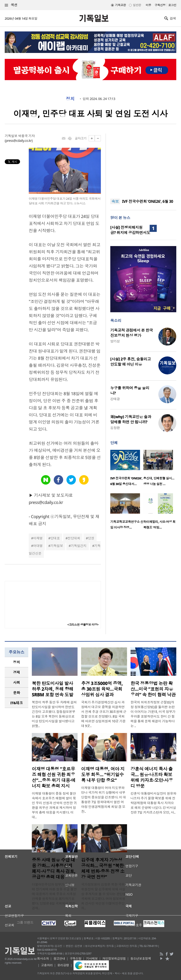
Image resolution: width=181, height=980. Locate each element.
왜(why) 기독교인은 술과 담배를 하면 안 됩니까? (131, 419)
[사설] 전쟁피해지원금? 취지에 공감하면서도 (130, 230)
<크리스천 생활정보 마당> (83, 625)
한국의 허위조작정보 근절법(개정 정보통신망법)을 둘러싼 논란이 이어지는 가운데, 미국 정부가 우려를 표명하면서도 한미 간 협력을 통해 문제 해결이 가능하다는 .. (153, 714)
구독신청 (160, 5)
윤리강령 (63, 965)
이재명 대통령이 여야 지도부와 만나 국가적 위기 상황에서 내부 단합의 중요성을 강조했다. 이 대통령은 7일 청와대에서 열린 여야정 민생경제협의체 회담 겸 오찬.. (103, 800)
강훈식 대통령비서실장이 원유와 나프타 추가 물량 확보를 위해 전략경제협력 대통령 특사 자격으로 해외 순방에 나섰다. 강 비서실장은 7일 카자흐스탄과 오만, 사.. (153, 803)
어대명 (38, 546)
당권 (91, 538)
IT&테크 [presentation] (17, 703)
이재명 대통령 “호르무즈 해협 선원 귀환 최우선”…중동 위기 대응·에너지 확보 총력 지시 (54, 777)
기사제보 (92, 958)
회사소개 (43, 958)
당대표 (55, 538)
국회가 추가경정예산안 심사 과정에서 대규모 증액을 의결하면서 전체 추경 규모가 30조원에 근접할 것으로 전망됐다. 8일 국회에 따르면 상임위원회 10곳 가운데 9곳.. (104, 714)
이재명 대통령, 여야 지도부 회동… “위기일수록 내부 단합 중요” (103, 775)
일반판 (137, 5)
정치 (70, 99)
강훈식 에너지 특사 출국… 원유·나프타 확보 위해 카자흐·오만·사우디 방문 (152, 777)
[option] (127, 469)
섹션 (11, 5)
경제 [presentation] (17, 672)
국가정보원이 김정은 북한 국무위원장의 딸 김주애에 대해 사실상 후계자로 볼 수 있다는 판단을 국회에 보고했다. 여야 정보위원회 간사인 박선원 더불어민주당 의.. (103, 896)
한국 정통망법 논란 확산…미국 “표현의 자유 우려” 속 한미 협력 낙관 (153, 689)
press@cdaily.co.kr (19, 141)
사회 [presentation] (17, 682)
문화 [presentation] (17, 693)
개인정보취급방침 (114, 958)
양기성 (115, 341)
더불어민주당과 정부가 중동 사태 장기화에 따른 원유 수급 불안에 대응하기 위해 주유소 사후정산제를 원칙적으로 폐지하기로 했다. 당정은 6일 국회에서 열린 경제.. (54, 896)
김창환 (115, 428)
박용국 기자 (26, 136)
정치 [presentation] (17, 662)
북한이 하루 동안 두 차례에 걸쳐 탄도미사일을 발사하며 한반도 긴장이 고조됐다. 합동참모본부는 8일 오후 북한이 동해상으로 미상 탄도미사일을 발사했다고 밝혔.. (54, 714)
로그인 (172, 5)
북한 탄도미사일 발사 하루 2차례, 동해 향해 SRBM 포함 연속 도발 (53, 689)
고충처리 (47, 965)
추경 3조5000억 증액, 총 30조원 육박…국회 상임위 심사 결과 (102, 689)
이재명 (38, 538)
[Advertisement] (143, 163)
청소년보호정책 (141, 958)
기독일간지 (79, 546)
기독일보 (57, 546)
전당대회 (74, 538)
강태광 (115, 399)
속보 (115, 201)
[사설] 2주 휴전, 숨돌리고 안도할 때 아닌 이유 (131, 362)
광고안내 (59, 958)
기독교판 (120, 5)
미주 (148, 5)
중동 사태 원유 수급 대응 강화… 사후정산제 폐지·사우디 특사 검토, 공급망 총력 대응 (54, 868)
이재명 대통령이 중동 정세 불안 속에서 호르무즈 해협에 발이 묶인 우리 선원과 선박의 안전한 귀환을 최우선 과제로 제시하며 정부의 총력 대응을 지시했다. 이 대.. (54, 805)
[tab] (16, 662)
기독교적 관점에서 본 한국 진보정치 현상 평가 (132, 333)
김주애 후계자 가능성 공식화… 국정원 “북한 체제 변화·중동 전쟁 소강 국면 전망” (103, 868)
